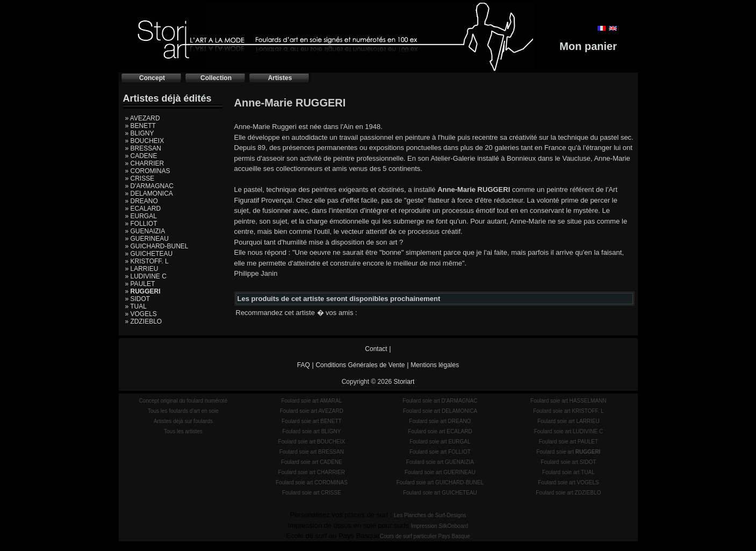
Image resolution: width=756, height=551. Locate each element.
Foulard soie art (568, 452)
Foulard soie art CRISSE (312, 493)
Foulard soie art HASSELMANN (568, 401)
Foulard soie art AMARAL (311, 401)
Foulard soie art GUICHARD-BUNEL (440, 482)
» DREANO (142, 201)
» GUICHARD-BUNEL (157, 246)
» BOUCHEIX (145, 141)
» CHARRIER (145, 163)
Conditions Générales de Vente (360, 365)
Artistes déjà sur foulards (183, 421)
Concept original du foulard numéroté (183, 401)
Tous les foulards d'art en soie (183, 411)
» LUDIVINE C (146, 276)
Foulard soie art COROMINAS (312, 482)
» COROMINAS (148, 171)
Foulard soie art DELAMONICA (440, 411)
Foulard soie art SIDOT (569, 462)
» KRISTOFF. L (147, 261)
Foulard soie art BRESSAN (312, 452)
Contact (376, 349)
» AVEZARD (143, 118)
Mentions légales (435, 365)
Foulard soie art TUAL (568, 472)
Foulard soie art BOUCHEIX (312, 442)
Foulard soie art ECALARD (440, 431)
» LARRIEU (142, 269)
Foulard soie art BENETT (312, 421)
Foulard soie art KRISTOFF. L (568, 411)
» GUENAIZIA (145, 231)
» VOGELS (141, 314)
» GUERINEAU (147, 239)
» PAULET (140, 284)
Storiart (404, 382)
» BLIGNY (140, 133)
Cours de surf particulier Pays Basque (425, 536)
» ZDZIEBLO (144, 321)
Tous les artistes (183, 431)
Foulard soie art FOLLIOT (440, 452)
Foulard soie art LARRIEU (568, 421)
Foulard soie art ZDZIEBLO (568, 493)
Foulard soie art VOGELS (568, 482)
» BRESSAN (143, 148)
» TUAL (136, 306)
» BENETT (141, 126)
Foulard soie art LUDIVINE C (568, 431)
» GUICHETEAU (149, 254)
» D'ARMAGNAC (149, 186)
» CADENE (141, 156)
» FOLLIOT (141, 224)
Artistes (280, 78)
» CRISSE (140, 178)
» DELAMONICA (149, 194)
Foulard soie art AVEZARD (312, 411)
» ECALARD (143, 209)
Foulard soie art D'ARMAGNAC (440, 401)
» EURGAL (141, 216)
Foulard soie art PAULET (568, 442)
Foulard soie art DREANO (440, 421)
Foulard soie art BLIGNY (311, 431)
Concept (152, 78)
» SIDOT (138, 299)
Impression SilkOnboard (440, 526)
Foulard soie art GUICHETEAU (440, 493)
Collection (216, 78)
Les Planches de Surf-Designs (430, 515)
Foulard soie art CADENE (312, 462)
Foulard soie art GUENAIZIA (440, 462)
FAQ (304, 365)
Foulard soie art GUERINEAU (440, 472)
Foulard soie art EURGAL (440, 442)
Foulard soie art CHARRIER (312, 472)
